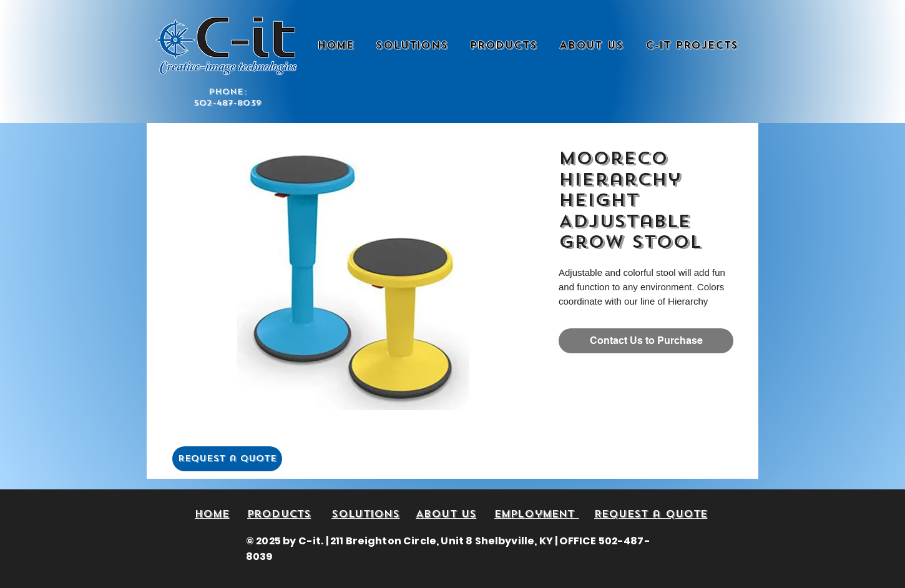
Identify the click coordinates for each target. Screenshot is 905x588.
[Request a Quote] (227, 459)
